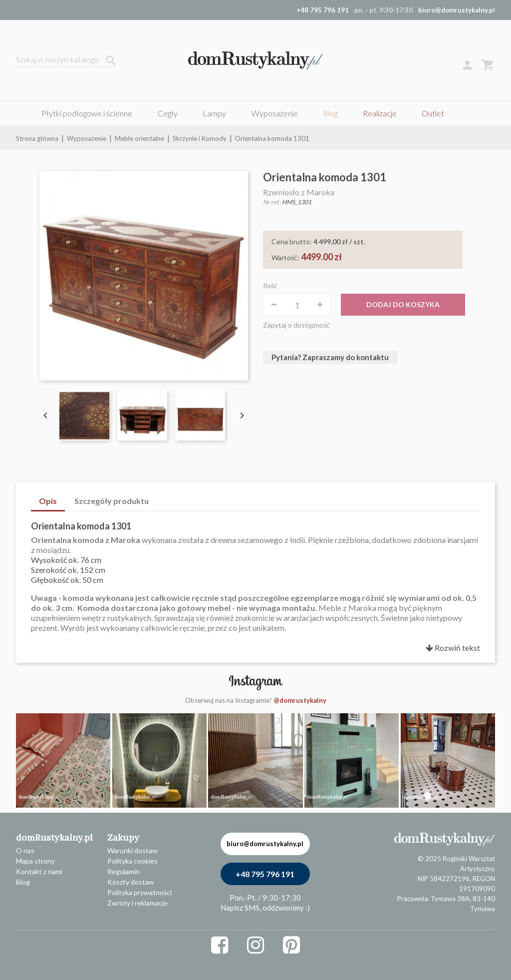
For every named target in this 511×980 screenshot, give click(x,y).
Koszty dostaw (131, 882)
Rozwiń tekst (453, 648)
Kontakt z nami (39, 871)
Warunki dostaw (132, 850)
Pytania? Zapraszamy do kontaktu (330, 357)
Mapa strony (35, 861)
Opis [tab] (48, 501)
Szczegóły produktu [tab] (112, 501)
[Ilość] (297, 305)
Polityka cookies (132, 861)
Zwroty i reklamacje (137, 903)
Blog (23, 882)
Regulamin (124, 871)
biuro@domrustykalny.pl (457, 10)
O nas (25, 850)
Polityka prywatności (139, 892)
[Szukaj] (66, 61)
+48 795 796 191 (265, 874)
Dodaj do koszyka (403, 304)
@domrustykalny (300, 700)
